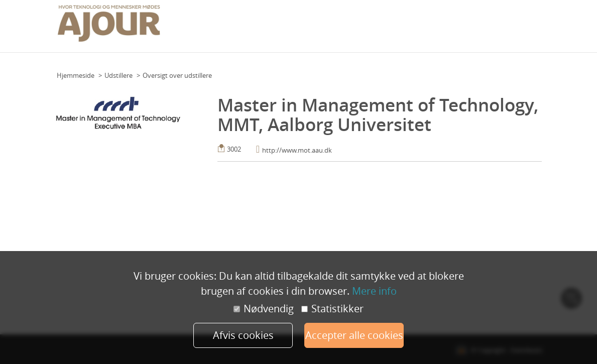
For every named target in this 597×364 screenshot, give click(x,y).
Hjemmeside (76, 75)
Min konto (524, 23)
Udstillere (118, 75)
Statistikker (332, 309)
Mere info (374, 291)
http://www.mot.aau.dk (297, 150)
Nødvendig (264, 309)
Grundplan (275, 23)
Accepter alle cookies (354, 335)
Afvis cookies (243, 335)
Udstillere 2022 (480, 23)
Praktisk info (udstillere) (414, 23)
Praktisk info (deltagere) (335, 23)
